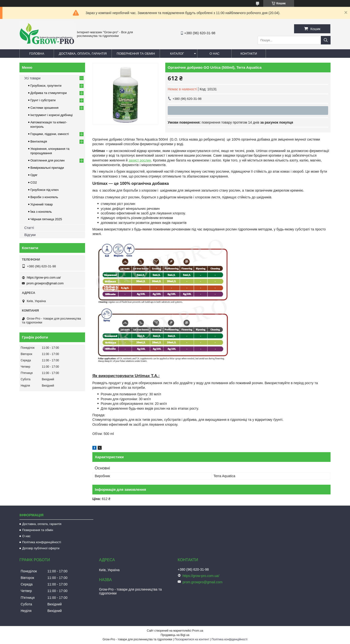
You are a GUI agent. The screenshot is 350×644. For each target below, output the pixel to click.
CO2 (34, 182)
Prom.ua (198, 631)
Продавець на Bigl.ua (175, 635)
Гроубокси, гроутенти (46, 86)
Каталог (177, 54)
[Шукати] (326, 40)
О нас (214, 54)
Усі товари (32, 78)
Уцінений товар (42, 204)
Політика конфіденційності (42, 542)
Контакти (249, 54)
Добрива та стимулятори (49, 93)
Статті (29, 228)
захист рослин (140, 160)
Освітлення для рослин (48, 160)
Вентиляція (39, 141)
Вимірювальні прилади (47, 168)
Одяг (34, 175)
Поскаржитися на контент (192, 639)
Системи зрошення (44, 108)
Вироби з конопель (44, 197)
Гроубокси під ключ (44, 190)
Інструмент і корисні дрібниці (52, 115)
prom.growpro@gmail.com (45, 283)
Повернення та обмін (136, 54)
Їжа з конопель (41, 212)
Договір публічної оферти (41, 548)
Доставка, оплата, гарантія (83, 54)
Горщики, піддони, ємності (50, 134)
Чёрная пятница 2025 (46, 219)
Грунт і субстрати (43, 100)
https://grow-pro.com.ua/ (44, 277)
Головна (37, 54)
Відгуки (30, 235)
